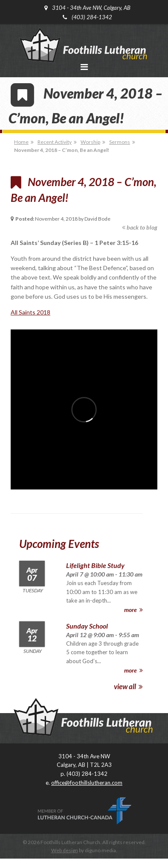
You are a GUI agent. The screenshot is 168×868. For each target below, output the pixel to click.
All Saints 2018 (30, 312)
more (133, 610)
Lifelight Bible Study (95, 565)
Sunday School (87, 626)
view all (128, 686)
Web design (65, 850)
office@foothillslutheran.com (87, 783)
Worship (90, 142)
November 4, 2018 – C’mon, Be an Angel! (62, 150)
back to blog (140, 227)
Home (21, 142)
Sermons (120, 142)
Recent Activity (55, 142)
